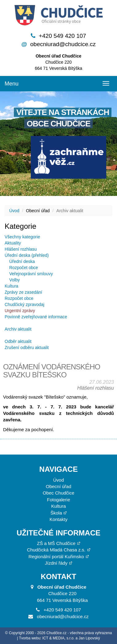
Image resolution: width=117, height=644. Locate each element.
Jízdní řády (56, 563)
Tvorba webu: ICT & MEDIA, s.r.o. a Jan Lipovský (60, 638)
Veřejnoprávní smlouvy (31, 274)
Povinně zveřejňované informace (36, 317)
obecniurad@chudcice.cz (63, 44)
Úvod (14, 211)
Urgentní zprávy (20, 311)
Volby (14, 280)
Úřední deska (22, 261)
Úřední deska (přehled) (27, 255)
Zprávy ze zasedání (23, 292)
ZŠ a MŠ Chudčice (56, 543)
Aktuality (13, 243)
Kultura (11, 286)
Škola (56, 513)
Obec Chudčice (59, 493)
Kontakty (58, 519)
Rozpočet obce (24, 268)
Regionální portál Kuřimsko (56, 557)
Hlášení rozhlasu (21, 249)
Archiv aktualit (18, 329)
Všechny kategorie (22, 237)
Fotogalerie (58, 500)
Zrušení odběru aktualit (27, 348)
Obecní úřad (59, 486)
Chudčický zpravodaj (24, 304)
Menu (12, 84)
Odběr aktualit (18, 341)
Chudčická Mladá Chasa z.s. (56, 550)
